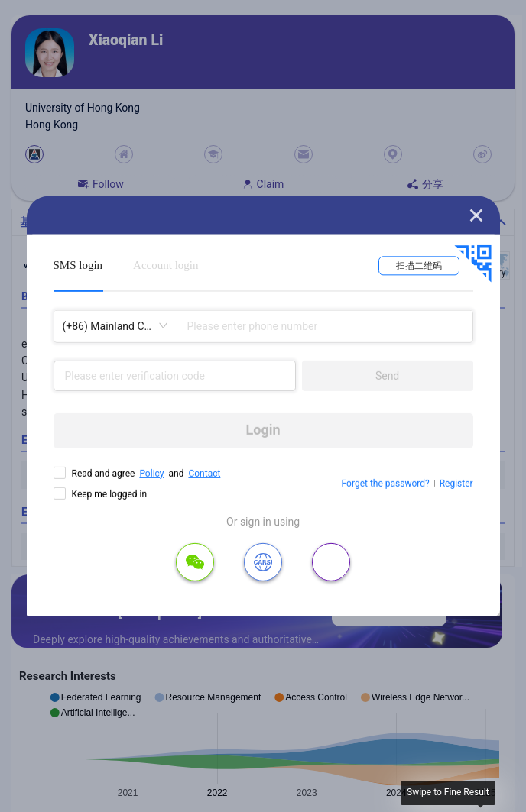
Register (456, 484)
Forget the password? (386, 484)
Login (263, 430)
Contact (204, 473)
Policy (151, 473)
